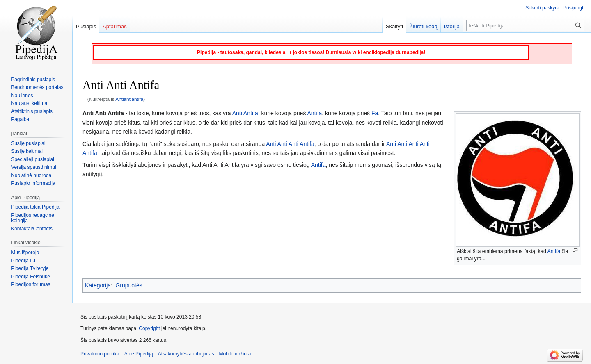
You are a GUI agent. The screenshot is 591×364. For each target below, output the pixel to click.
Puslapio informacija (33, 183)
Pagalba (20, 119)
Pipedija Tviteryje (30, 268)
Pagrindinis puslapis (33, 80)
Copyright (149, 328)
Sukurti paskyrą (542, 8)
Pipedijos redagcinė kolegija (33, 218)
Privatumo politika (100, 354)
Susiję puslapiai (28, 143)
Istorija (452, 26)
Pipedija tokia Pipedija (35, 207)
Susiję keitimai (27, 151)
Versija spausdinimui (33, 167)
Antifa (554, 251)
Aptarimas (115, 26)
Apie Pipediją (139, 354)
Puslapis (86, 26)
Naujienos (22, 96)
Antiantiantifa (129, 99)
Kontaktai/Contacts (32, 229)
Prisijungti (574, 8)
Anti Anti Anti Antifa (290, 144)
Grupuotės (129, 285)
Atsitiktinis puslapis (32, 111)
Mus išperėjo (25, 253)
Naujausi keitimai (30, 103)
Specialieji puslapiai (33, 159)
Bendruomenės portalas (37, 87)
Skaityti (394, 26)
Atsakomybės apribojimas (186, 354)
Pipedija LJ (23, 261)
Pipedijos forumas (31, 284)
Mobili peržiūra (235, 354)
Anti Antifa (245, 113)
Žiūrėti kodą (424, 26)
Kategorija (98, 285)
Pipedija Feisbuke (31, 277)
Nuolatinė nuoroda (31, 175)
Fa (375, 113)
